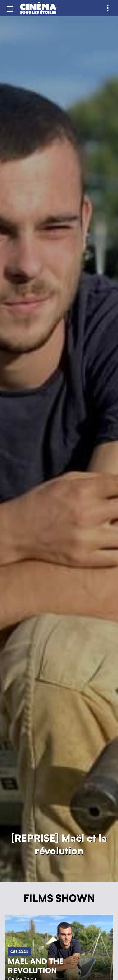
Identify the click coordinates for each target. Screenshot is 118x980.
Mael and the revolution (36, 966)
